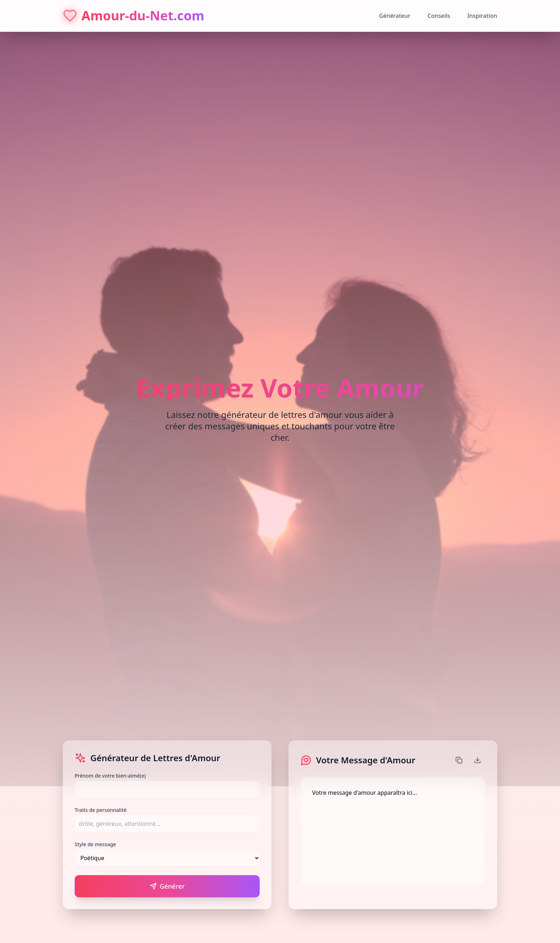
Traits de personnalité (101, 810)
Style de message (95, 844)
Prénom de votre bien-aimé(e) (110, 776)
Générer (167, 886)
